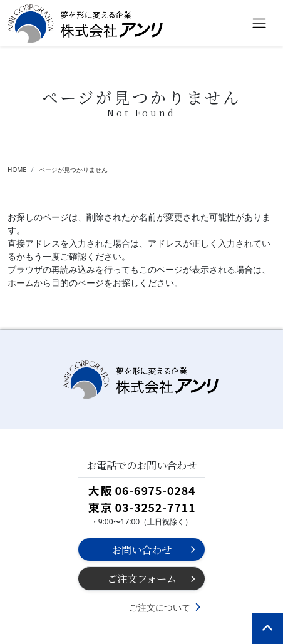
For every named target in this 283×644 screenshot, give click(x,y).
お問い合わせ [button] (141, 549)
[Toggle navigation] (259, 23)
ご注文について (160, 607)
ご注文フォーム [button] (142, 578)
